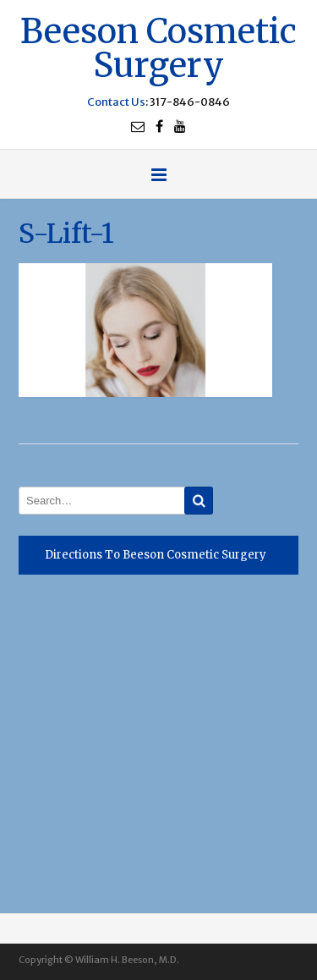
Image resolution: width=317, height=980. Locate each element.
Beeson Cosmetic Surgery (158, 46)
